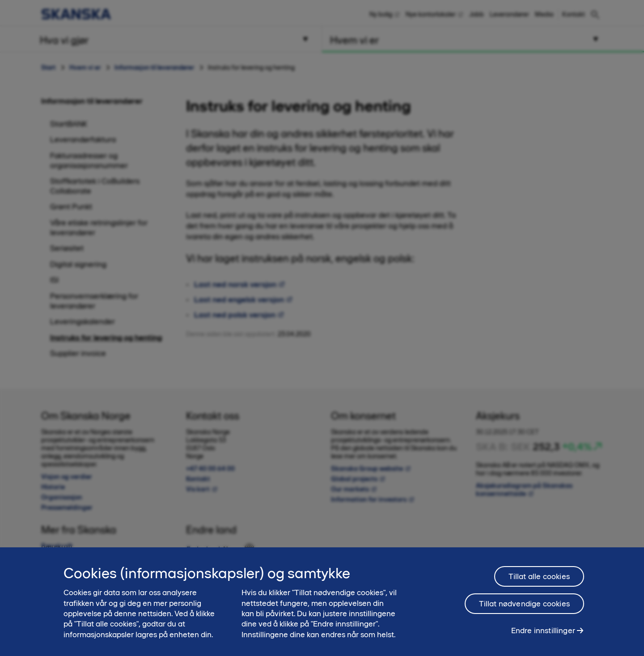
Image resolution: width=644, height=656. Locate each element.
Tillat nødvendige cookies (525, 608)
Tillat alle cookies (539, 580)
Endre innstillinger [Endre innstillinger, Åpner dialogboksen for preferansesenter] (543, 635)
